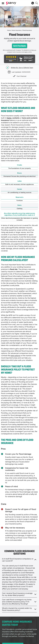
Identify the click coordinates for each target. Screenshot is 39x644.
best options (15, 356)
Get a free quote (20, 46)
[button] (3, 3)
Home (9, 30)
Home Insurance (17, 30)
